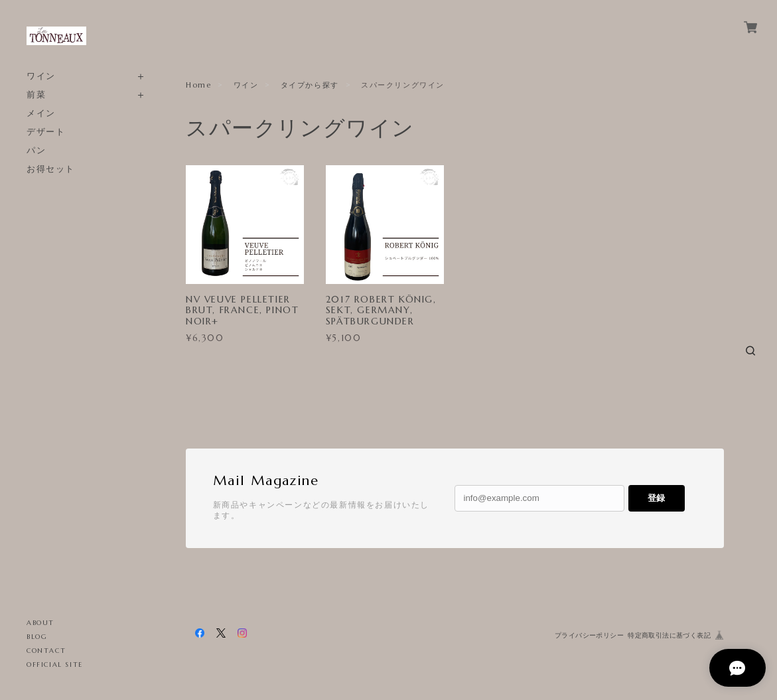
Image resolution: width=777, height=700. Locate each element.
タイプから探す (310, 85)
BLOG (37, 637)
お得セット (51, 169)
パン (36, 150)
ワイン (41, 76)
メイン (41, 113)
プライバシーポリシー (589, 635)
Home (198, 85)
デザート (46, 132)
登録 (656, 498)
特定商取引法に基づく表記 (669, 635)
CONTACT (46, 651)
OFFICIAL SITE (55, 665)
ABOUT (40, 623)
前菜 (36, 95)
